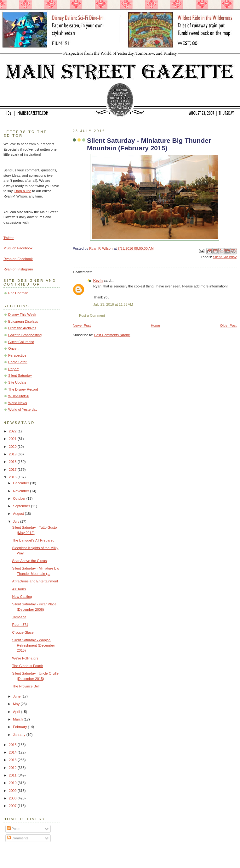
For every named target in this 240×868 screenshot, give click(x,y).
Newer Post (82, 325)
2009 (13, 791)
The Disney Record (23, 389)
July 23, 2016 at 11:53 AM (113, 304)
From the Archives (22, 328)
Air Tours (19, 589)
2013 (13, 760)
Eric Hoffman (18, 293)
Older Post (228, 325)
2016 (13, 477)
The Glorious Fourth (28, 666)
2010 (13, 783)
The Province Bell (26, 686)
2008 (13, 798)
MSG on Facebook (18, 248)
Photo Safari (18, 362)
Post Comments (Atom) (112, 335)
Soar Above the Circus (30, 561)
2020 (13, 447)
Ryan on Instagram (18, 269)
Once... (14, 348)
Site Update (17, 382)
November (21, 491)
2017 (13, 470)
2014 (13, 752)
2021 (13, 439)
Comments (18, 838)
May (17, 704)
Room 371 (20, 625)
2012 (13, 768)
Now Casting (22, 597)
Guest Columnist (21, 342)
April (17, 712)
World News (17, 403)
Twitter (9, 238)
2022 (13, 431)
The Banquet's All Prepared (33, 540)
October (20, 498)
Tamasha (19, 617)
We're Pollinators (25, 658)
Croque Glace (23, 632)
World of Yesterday (23, 409)
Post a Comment (92, 315)
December (21, 483)
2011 (13, 775)
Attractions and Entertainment (35, 581)
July (17, 521)
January (20, 735)
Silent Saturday (225, 257)
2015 (13, 745)
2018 (13, 462)
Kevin (98, 281)
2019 (13, 454)
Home (155, 325)
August (19, 514)
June (17, 696)
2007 (13, 806)
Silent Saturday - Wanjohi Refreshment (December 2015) (34, 645)
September (22, 506)
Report (13, 369)
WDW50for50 (19, 396)
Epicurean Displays (23, 321)
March (18, 719)
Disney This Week (22, 314)
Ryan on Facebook (18, 259)
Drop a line (23, 191)
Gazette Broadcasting (25, 335)
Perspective (17, 355)
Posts (14, 829)
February (20, 727)
